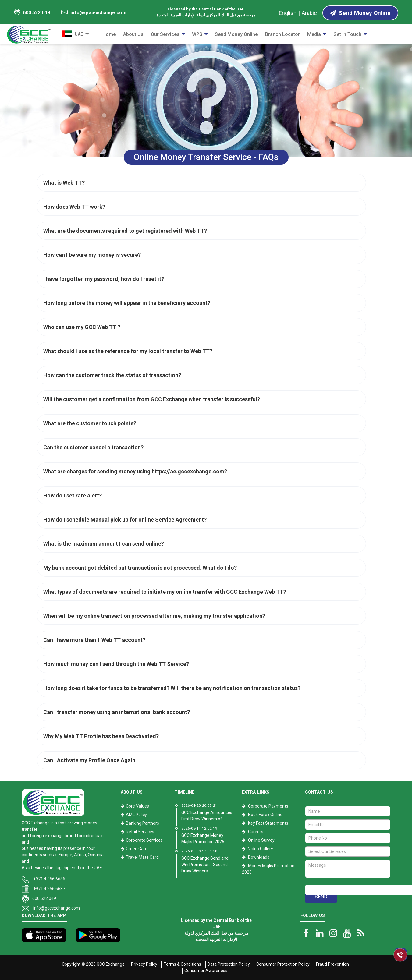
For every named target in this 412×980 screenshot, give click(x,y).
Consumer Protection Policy (283, 964)
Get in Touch (347, 34)
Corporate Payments (268, 806)
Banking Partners (142, 823)
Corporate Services (144, 840)
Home (109, 34)
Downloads (259, 857)
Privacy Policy (144, 964)
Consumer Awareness (206, 971)
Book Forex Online (265, 815)
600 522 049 (32, 12)
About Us (133, 34)
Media (314, 34)
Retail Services (140, 832)
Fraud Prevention (332, 964)
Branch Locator (282, 34)
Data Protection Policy (229, 964)
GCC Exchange (111, 964)
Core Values (137, 806)
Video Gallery (261, 849)
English (288, 13)
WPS (197, 34)
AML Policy (136, 815)
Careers (256, 832)
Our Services (165, 34)
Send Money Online (236, 34)
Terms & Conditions (182, 964)
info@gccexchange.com (94, 13)
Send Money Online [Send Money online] (360, 13)
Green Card (137, 849)
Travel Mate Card (142, 857)
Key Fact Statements (268, 823)
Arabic (309, 13)
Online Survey (261, 840)
